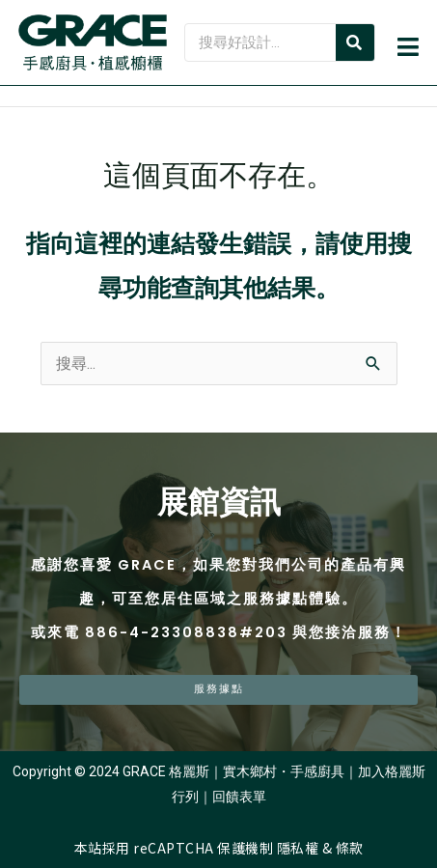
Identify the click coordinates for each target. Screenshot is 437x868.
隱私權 (298, 848)
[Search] (355, 42)
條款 (350, 848)
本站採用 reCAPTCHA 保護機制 (176, 848)
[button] (407, 50)
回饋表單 (239, 797)
